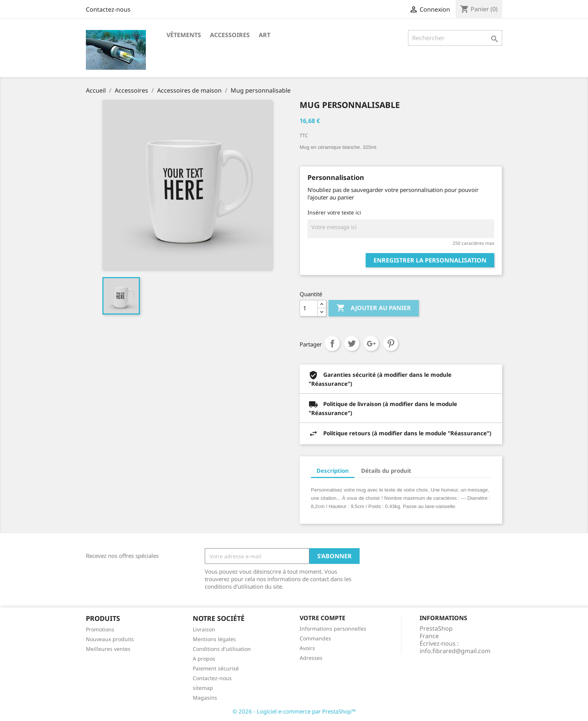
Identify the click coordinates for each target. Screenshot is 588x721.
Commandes (315, 638)
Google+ (371, 343)
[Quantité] (309, 308)
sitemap (203, 688)
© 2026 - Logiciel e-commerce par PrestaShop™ (294, 711)
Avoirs (307, 648)
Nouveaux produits (110, 639)
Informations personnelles (333, 629)
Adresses (311, 658)
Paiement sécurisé (216, 668)
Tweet (352, 343)
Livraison (204, 629)
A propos (204, 659)
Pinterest (391, 343)
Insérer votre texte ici (334, 212)
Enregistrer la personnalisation (430, 260)
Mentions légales (214, 639)
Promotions (100, 629)
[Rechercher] (455, 38)
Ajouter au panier (374, 308)
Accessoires (230, 35)
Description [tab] (333, 471)
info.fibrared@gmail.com (455, 651)
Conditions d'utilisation (222, 649)
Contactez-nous (108, 9)
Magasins (205, 698)
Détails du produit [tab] (386, 471)
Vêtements (184, 35)
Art (265, 35)
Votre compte (322, 618)
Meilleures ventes (108, 649)
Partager (332, 343)
